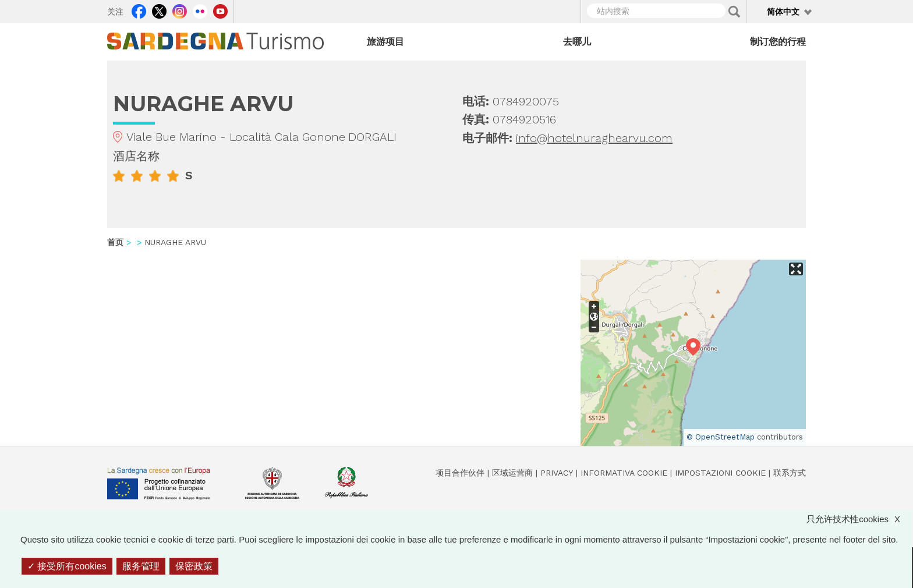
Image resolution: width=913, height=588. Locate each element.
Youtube (220, 10)
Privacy (557, 473)
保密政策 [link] (194, 566)
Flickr (200, 10)
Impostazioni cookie (720, 473)
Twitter (159, 10)
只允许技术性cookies (859, 519)
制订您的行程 (778, 42)
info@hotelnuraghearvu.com (594, 138)
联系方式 (790, 473)
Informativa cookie (624, 473)
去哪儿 (577, 42)
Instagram (180, 10)
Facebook (139, 10)
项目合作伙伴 (460, 473)
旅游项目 (385, 42)
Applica (734, 12)
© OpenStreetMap (721, 437)
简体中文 (783, 12)
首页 (115, 242)
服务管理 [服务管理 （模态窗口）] (141, 566)
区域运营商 (512, 473)
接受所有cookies (67, 566)
